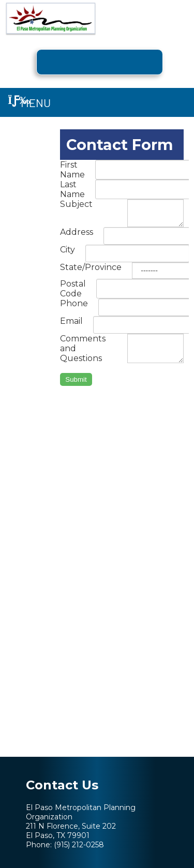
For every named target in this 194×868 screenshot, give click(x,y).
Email (71, 321)
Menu (29, 102)
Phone (74, 303)
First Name (72, 170)
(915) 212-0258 (79, 845)
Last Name (72, 189)
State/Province (91, 267)
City (68, 250)
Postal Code (73, 289)
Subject (76, 204)
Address (77, 232)
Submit (76, 379)
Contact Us (62, 785)
